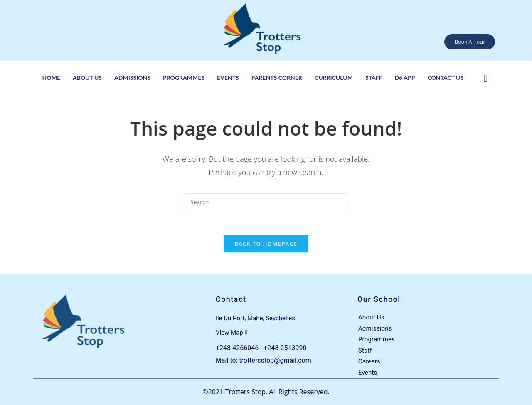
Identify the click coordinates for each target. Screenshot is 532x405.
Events (228, 78)
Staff (374, 78)
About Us (87, 78)
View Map (232, 333)
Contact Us (445, 78)
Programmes (184, 78)
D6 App (405, 78)
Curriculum (334, 78)
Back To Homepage (266, 244)
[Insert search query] (266, 202)
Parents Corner (277, 78)
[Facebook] (486, 77)
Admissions (132, 78)
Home (51, 78)
